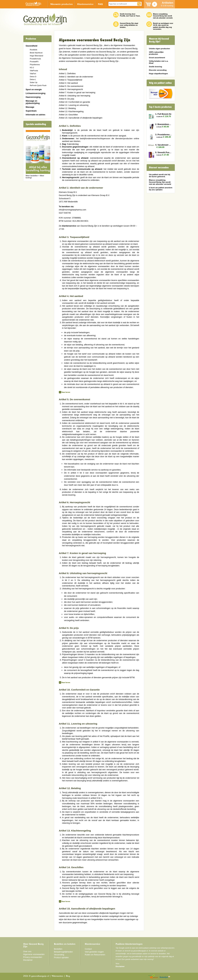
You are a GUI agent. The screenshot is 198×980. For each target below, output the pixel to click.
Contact (88, 949)
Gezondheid (32, 46)
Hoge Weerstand (37, 56)
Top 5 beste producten (160, 107)
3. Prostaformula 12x (164, 135)
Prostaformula (35, 59)
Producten (31, 39)
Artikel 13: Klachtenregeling (71, 111)
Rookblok (34, 50)
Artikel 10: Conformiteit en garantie (75, 102)
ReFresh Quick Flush (38, 85)
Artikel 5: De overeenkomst (71, 86)
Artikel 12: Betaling (67, 108)
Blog (68, 976)
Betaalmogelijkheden (63, 952)
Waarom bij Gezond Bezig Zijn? (159, 40)
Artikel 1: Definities (67, 73)
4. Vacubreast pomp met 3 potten (164, 145)
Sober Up (34, 82)
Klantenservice (85, 4)
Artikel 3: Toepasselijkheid (71, 80)
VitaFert (33, 74)
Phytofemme (35, 65)
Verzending (59, 955)
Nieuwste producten (62, 4)
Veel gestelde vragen (94, 952)
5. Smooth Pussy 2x (164, 152)
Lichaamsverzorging (36, 93)
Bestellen (58, 949)
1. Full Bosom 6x (163, 114)
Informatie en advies (36, 115)
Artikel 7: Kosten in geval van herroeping (77, 92)
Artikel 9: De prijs (67, 99)
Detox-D (33, 77)
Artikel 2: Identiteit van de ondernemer (76, 77)
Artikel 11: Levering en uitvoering (74, 105)
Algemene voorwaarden (34, 954)
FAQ (100, 4)
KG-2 (32, 68)
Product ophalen (61, 957)
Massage (30, 107)
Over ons (27, 951)
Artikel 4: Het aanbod (68, 83)
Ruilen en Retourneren (95, 955)
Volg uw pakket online (160, 83)
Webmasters (57, 976)
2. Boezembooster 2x (164, 124)
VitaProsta (34, 71)
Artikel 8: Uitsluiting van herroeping (75, 96)
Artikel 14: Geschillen (69, 115)
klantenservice (69, 226)
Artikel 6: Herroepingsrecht (71, 89)
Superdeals (31, 111)
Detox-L (33, 79)
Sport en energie (34, 89)
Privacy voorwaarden (33, 957)
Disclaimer (28, 960)
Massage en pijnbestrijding (33, 102)
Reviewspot (165, 977)
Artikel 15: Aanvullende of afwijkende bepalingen (81, 118)
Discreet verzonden (159, 168)
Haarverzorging (33, 97)
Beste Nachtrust (36, 53)
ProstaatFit (34, 62)
